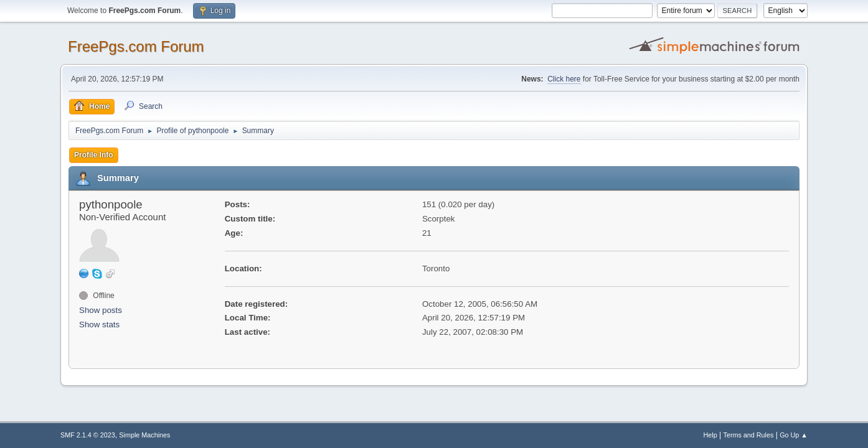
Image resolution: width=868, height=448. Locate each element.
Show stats (99, 324)
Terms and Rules (749, 435)
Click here (564, 79)
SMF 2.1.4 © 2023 (88, 435)
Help (710, 435)
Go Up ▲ (794, 435)
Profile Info (94, 155)
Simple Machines (144, 435)
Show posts (101, 310)
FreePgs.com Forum (136, 46)
